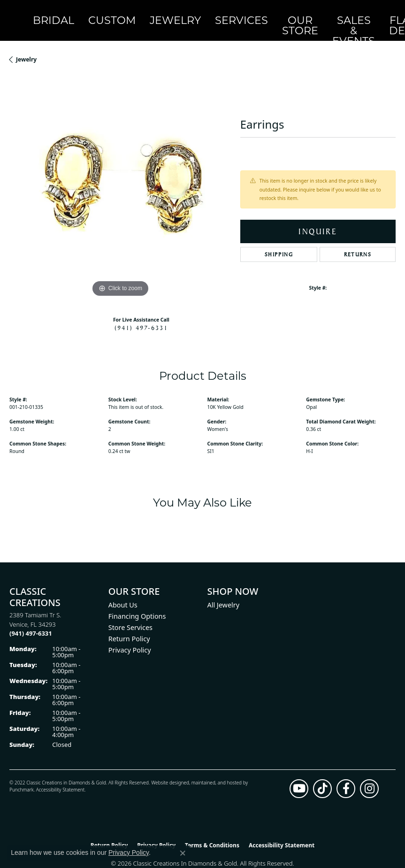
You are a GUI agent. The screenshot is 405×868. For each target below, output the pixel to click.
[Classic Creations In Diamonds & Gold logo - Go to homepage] (14, 14)
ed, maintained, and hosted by (216, 769)
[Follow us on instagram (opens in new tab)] (369, 776)
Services (164, 14)
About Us (123, 592)
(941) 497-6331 (141, 314)
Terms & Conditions (212, 832)
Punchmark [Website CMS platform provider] (219, 860)
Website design (167, 769)
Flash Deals (273, 14)
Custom (80, 14)
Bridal (42, 14)
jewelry (26, 46)
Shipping (279, 241)
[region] (120, 176)
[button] (337, 14)
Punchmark (22, 776)
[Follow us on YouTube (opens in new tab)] (299, 776)
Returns (358, 241)
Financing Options (137, 603)
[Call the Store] (31, 620)
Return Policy (129, 626)
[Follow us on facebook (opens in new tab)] (346, 776)
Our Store (203, 14)
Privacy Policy (130, 637)
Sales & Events (238, 14)
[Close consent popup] (183, 853)
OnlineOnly (309, 14)
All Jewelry (224, 592)
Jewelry (121, 14)
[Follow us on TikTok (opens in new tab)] (322, 776)
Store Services (130, 614)
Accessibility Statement (60, 776)
